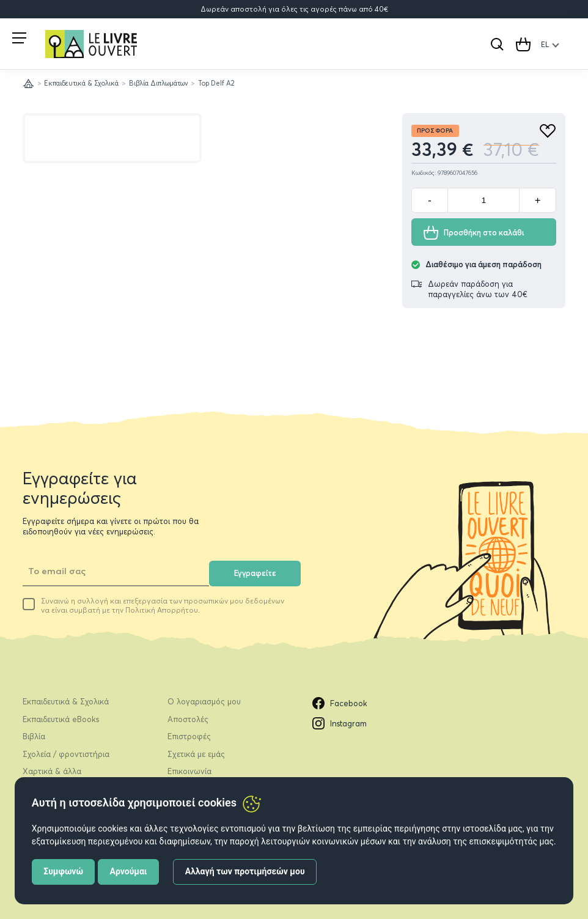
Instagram (340, 723)
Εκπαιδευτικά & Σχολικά (81, 83)
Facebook (340, 703)
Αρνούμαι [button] (129, 871)
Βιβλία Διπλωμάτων (159, 83)
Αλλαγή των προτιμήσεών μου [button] (245, 871)
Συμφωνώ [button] (63, 871)
